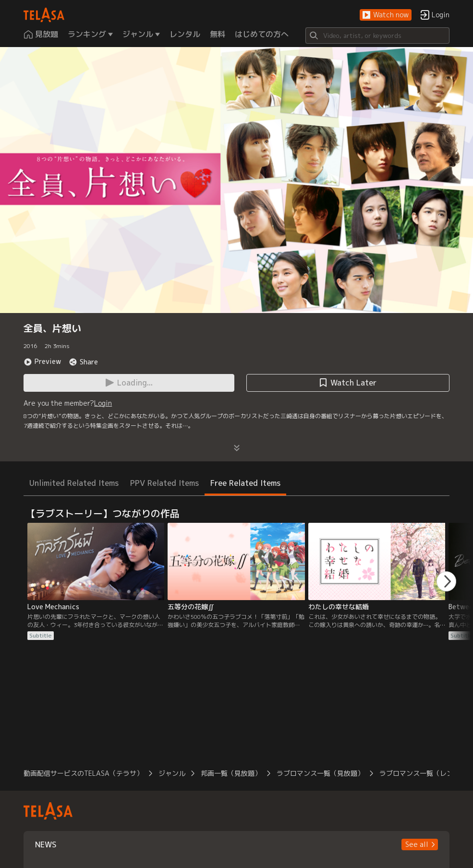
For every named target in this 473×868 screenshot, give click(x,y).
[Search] (377, 36)
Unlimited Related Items (74, 483)
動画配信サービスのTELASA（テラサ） (83, 773)
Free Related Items (245, 483)
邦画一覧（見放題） (231, 773)
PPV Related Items (164, 483)
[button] (386, 15)
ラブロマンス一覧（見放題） (320, 773)
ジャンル (172, 773)
